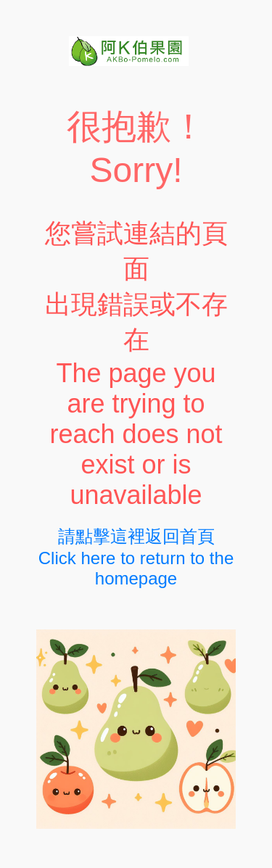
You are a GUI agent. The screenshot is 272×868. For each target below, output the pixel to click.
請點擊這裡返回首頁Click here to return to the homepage (136, 557)
